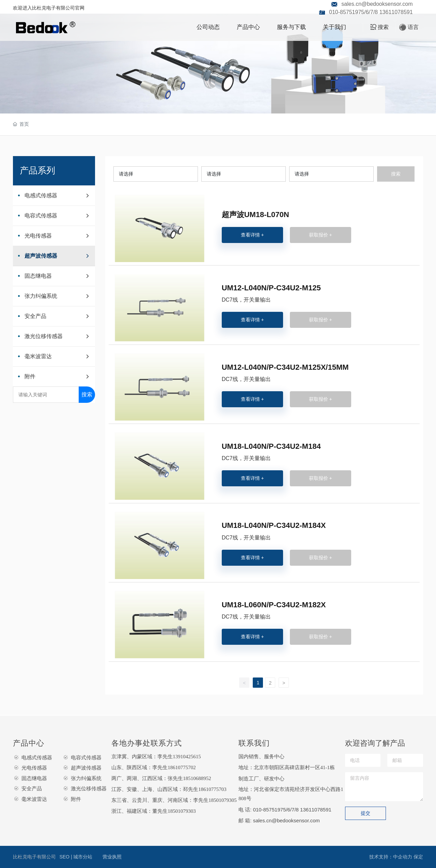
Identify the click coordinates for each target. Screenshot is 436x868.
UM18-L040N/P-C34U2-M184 (271, 446)
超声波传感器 (86, 768)
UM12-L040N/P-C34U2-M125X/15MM (285, 367)
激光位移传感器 (89, 788)
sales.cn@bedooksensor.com (377, 4)
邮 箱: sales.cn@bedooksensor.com (279, 820)
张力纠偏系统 (86, 778)
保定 (418, 857)
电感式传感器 (37, 757)
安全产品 (32, 788)
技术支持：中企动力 (391, 857)
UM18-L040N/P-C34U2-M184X (274, 525)
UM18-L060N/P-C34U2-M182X (274, 605)
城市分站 (83, 857)
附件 (76, 799)
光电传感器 (34, 768)
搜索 (87, 394)
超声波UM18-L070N (255, 215)
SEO (65, 857)
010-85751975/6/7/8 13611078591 (371, 12)
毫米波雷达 (34, 799)
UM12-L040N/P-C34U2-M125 (271, 288)
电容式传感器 (86, 757)
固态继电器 (34, 778)
